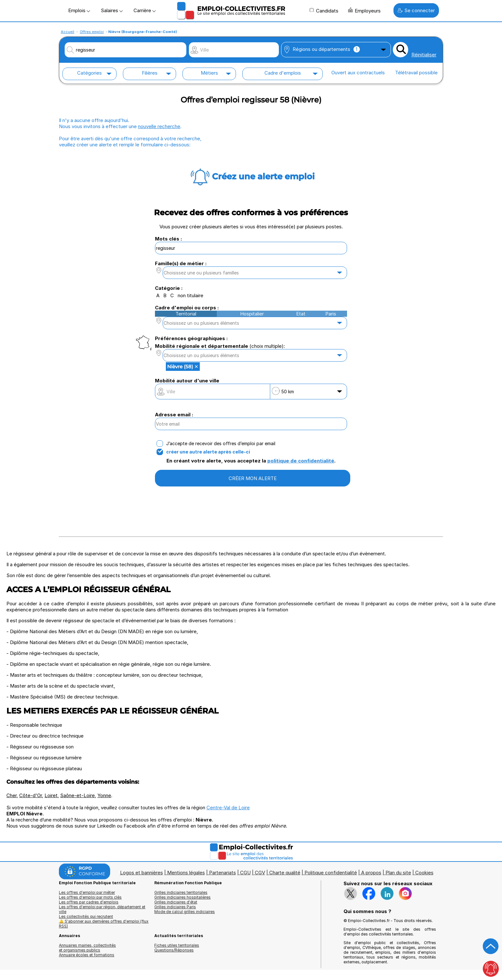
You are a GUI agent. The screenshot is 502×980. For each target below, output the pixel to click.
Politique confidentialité (331, 873)
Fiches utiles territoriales (177, 945)
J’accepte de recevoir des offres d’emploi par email (221, 444)
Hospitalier (252, 314)
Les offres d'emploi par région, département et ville (102, 909)
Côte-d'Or (31, 795)
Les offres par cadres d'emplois (89, 902)
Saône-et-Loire (77, 795)
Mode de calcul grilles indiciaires (185, 912)
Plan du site (398, 873)
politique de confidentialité (301, 461)
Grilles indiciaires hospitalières (182, 897)
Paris (331, 314)
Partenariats (223, 873)
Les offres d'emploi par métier (87, 892)
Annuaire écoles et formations (87, 955)
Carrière (145, 10)
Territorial (186, 314)
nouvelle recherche (159, 126)
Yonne (104, 795)
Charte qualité (285, 873)
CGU (245, 873)
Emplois (79, 10)
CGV (260, 873)
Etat (301, 314)
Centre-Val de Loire (228, 808)
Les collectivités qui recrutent (86, 916)
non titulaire (190, 295)
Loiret (51, 795)
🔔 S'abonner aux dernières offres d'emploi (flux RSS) (104, 924)
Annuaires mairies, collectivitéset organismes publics (87, 948)
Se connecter (416, 10)
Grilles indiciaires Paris (175, 907)
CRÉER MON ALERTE (253, 478)
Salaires (112, 10)
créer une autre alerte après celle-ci (208, 452)
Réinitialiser (424, 55)
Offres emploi (92, 32)
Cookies (424, 873)
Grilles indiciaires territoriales (181, 892)
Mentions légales (186, 873)
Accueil (68, 32)
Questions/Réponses (174, 950)
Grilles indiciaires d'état (176, 902)
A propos (371, 873)
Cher (12, 795)
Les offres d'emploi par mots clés (90, 897)
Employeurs (364, 11)
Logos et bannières (142, 873)
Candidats (324, 11)
